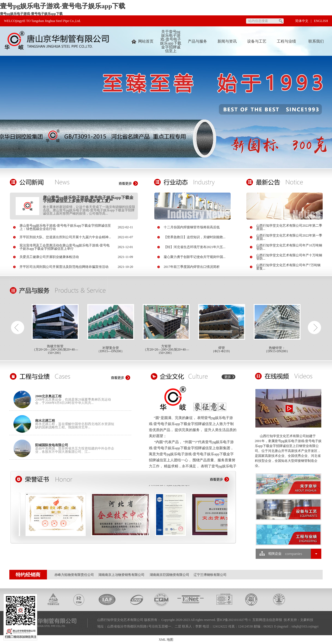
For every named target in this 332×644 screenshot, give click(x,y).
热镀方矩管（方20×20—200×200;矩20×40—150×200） (55, 349)
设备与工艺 (257, 41)
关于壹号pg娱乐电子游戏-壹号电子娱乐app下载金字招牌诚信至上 (171, 41)
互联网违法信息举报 (267, 620)
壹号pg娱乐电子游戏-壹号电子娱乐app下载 (63, 6)
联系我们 (316, 41)
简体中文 (302, 21)
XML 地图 (166, 640)
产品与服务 (197, 41)
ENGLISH (321, 21)
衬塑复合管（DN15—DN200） (111, 349)
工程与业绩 (286, 41)
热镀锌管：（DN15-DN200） (277, 349)
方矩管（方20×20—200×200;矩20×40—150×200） (166, 349)
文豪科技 (307, 620)
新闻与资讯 (227, 41)
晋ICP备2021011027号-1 (234, 620)
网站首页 (143, 41)
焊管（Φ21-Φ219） (222, 349)
